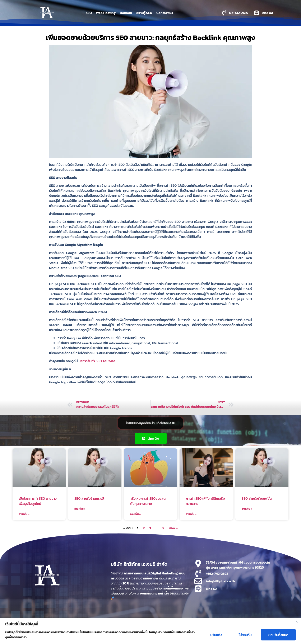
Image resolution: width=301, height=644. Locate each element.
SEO (89, 13)
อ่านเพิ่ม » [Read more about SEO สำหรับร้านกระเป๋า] (80, 509)
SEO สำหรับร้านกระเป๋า (90, 498)
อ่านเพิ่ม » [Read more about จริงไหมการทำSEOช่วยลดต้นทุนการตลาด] (136, 514)
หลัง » (173, 528)
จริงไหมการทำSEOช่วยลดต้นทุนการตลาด (148, 501)
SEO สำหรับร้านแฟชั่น (257, 498)
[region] (150, 631)
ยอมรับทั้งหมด (278, 635)
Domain (126, 13)
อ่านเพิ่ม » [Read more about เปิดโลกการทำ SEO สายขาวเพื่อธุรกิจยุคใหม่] (24, 514)
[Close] (297, 621)
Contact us (165, 13)
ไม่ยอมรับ (245, 635)
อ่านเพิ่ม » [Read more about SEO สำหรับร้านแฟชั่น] (247, 509)
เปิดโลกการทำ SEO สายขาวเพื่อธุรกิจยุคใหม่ (38, 501)
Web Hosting (106, 13)
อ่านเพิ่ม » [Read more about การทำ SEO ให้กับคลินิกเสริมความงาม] (191, 514)
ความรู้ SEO (144, 13)
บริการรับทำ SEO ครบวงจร (97, 361)
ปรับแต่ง (216, 635)
